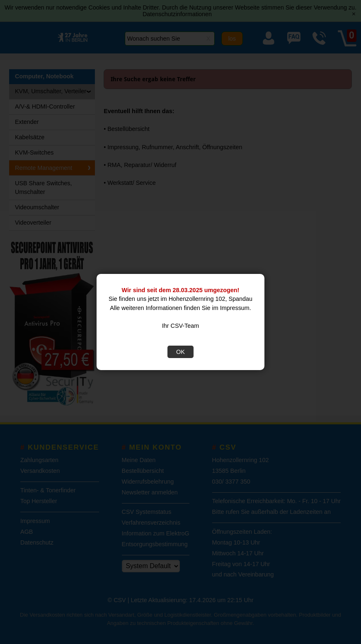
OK (180, 352)
